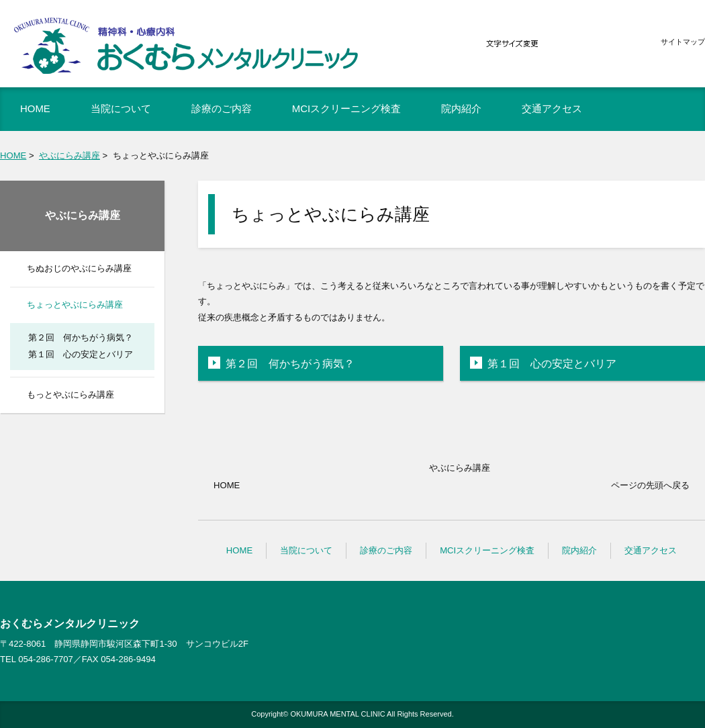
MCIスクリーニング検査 (487, 550)
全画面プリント (603, 154)
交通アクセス (651, 550)
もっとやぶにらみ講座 (70, 395)
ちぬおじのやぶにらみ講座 (79, 268)
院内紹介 (579, 550)
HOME (13, 155)
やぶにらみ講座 (69, 155)
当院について (306, 550)
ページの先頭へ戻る (650, 485)
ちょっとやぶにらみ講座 (75, 305)
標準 (589, 44)
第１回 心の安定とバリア (552, 363)
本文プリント (672, 154)
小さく (558, 44)
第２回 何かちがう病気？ (290, 363)
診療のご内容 (386, 550)
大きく (619, 44)
